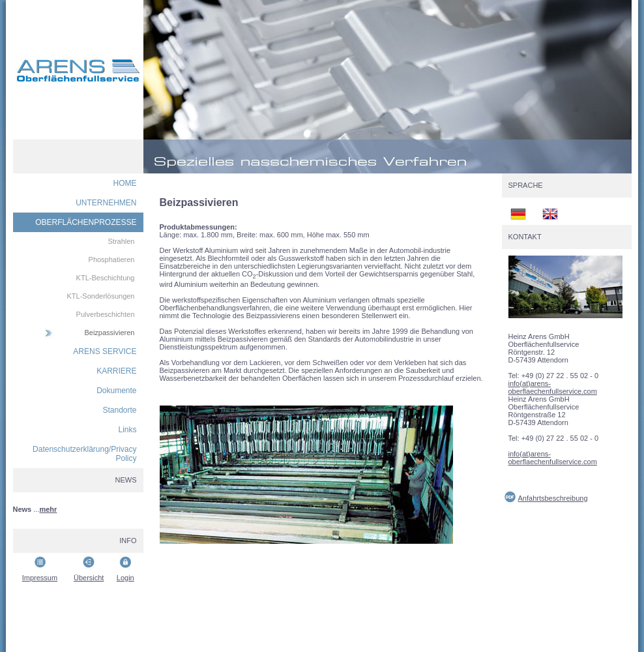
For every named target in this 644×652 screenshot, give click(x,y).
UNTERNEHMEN (106, 203)
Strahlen (122, 241)
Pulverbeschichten (106, 314)
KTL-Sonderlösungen (101, 296)
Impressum (40, 578)
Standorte (119, 410)
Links (127, 430)
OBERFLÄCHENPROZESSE (86, 222)
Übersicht (89, 578)
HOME (125, 183)
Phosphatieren (112, 259)
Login (125, 578)
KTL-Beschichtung (106, 278)
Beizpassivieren (109, 333)
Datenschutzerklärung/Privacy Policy (84, 454)
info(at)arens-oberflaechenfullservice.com (553, 387)
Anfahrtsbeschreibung (553, 498)
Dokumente (116, 391)
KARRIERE (116, 371)
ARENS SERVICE (105, 351)
